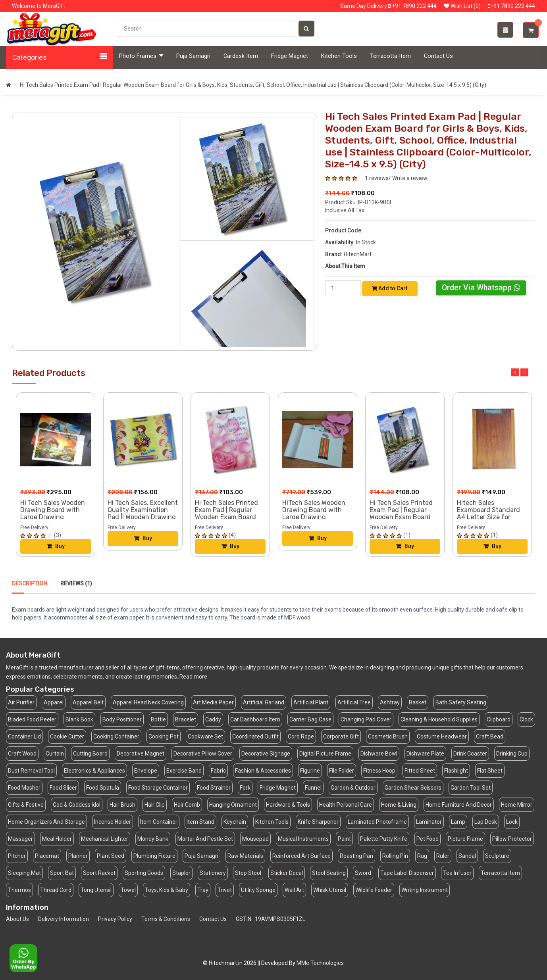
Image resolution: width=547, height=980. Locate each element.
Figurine (310, 771)
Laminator (429, 822)
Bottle (158, 719)
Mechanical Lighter (105, 839)
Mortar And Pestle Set (205, 839)
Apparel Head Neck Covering (148, 702)
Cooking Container (116, 736)
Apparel (54, 702)
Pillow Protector (512, 839)
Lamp (458, 822)
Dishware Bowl (379, 754)
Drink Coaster (470, 754)
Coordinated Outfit (255, 736)
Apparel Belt (88, 702)
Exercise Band (184, 771)
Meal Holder (57, 839)
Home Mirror (517, 805)
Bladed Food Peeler (32, 719)
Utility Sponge (258, 890)
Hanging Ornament (233, 805)
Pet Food (428, 839)
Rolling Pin (395, 856)
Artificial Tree (354, 702)
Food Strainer (214, 788)
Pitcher (17, 856)
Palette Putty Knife (384, 839)
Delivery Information (64, 919)
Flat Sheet (490, 771)
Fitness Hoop (379, 771)
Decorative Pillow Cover (203, 754)
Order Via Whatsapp (481, 288)
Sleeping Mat (24, 873)
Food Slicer (63, 788)
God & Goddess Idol (77, 805)
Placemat (47, 856)
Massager (20, 839)
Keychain (235, 822)
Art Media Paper (213, 702)
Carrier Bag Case (310, 719)
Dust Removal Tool (31, 771)
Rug (422, 856)
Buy (56, 547)
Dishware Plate (425, 754)
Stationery (213, 873)
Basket (418, 702)
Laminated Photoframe (377, 822)
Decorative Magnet (141, 754)
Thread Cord (56, 890)
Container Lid (24, 736)
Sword (363, 873)
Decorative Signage (266, 754)
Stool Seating (329, 873)
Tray (203, 890)
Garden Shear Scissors (413, 788)
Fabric (218, 771)
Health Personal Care (346, 805)
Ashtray (390, 702)
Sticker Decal (287, 873)
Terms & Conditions (166, 919)
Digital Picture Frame (325, 754)
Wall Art (294, 890)
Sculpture (497, 856)
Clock (526, 719)
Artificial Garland (264, 702)
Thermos (19, 890)
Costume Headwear (442, 736)
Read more (193, 677)
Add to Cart (390, 288)
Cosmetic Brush (388, 736)
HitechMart (358, 254)
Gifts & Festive (26, 805)
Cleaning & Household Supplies (439, 719)
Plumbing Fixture (154, 856)
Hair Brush (122, 805)
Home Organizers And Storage (46, 822)
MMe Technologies (320, 963)
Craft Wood (22, 754)
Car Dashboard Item (255, 719)
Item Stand (200, 822)
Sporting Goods (144, 873)
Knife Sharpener (318, 822)
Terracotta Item (390, 56)
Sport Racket (99, 873)
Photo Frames (141, 56)
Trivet (225, 890)
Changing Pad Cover (366, 719)
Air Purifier (21, 702)
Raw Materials (245, 856)
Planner (78, 856)
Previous (515, 372)
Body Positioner (122, 719)
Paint (344, 839)
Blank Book (79, 719)
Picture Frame (465, 839)
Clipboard (499, 719)
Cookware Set (205, 736)
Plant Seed (111, 856)
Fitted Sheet (420, 771)
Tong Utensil (96, 890)
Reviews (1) (76, 583)
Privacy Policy (115, 919)
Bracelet (186, 719)
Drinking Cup (512, 754)
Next (524, 372)
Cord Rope (301, 736)
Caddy (213, 719)
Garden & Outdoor (353, 788)
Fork (245, 788)
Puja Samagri (193, 56)
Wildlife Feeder (374, 890)
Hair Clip (155, 805)
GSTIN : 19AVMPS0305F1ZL (271, 919)
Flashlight (456, 771)
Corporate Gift (341, 736)
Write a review (410, 178)
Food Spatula (103, 788)
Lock (512, 822)
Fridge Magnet (290, 56)
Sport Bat (62, 873)
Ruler (443, 856)
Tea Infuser (457, 873)
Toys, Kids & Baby (167, 890)
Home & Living (399, 805)
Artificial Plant (311, 702)
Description (30, 583)
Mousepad (255, 839)
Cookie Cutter (67, 736)
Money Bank (153, 839)
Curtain (55, 754)
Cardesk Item (241, 56)
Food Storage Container (158, 788)
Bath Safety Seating (461, 702)
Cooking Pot (164, 736)
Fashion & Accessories (263, 771)
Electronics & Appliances (94, 771)
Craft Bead (490, 736)
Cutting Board (90, 754)
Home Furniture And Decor (459, 805)
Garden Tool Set (471, 788)
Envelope (146, 771)
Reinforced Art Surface (301, 856)
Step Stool (248, 873)
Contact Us (438, 56)
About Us (17, 919)
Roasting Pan (356, 856)
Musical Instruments (303, 839)
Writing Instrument (425, 890)
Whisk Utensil (330, 890)
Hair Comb (187, 805)
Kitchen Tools (339, 56)
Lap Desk (486, 822)
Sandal (467, 856)
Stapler (181, 873)
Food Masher (24, 788)
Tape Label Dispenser (407, 873)
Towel (128, 890)
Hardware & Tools (288, 805)
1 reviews (377, 178)
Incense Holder (113, 822)
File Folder (342, 771)
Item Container (159, 822)
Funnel (313, 788)
